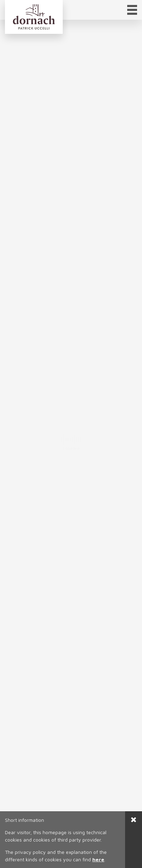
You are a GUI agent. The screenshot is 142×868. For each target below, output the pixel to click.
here (98, 859)
